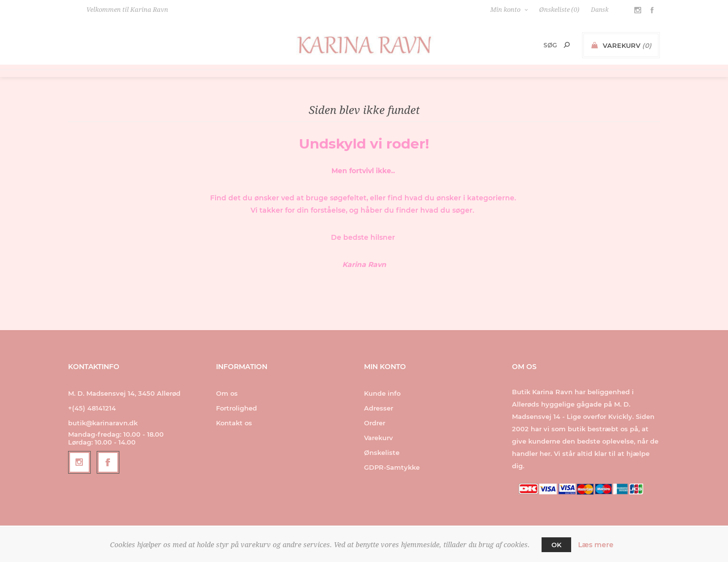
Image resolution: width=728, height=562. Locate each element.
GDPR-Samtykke (392, 467)
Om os (227, 393)
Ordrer (375, 423)
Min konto (505, 10)
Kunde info (382, 393)
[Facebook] (108, 462)
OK (556, 545)
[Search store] (537, 45)
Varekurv (379, 438)
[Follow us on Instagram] (79, 462)
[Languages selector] (605, 10)
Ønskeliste (382, 452)
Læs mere (596, 545)
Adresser (379, 408)
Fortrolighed (237, 408)
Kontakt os (234, 423)
